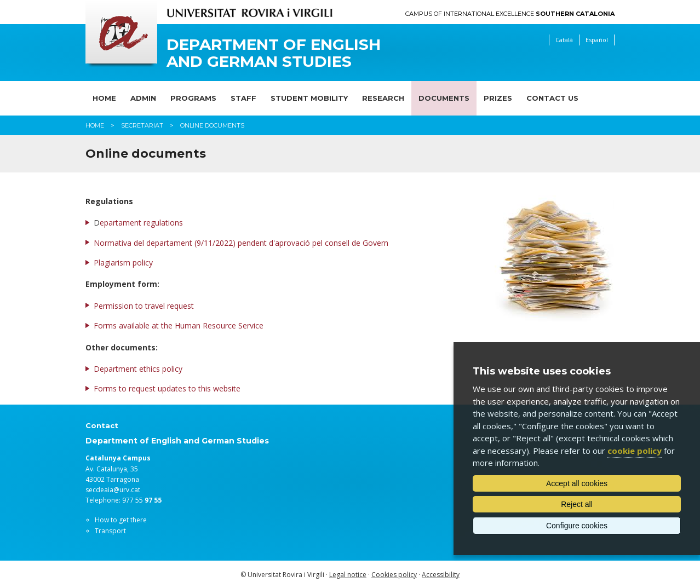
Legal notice (348, 575)
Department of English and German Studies (274, 53)
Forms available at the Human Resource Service (179, 325)
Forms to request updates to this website (167, 388)
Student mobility (309, 98)
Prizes (498, 98)
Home (104, 98)
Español (597, 40)
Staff (243, 98)
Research (383, 98)
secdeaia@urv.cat (113, 490)
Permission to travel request (144, 306)
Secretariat (142, 125)
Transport (110, 531)
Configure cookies (577, 526)
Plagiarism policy (123, 263)
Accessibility (441, 575)
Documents (444, 98)
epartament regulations (141, 223)
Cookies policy (394, 575)
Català (564, 40)
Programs (193, 98)
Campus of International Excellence (510, 14)
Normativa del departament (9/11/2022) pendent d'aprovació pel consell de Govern (241, 243)
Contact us (552, 98)
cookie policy (635, 451)
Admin (143, 98)
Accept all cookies (577, 483)
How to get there (121, 520)
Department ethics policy (138, 369)
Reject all (577, 504)
